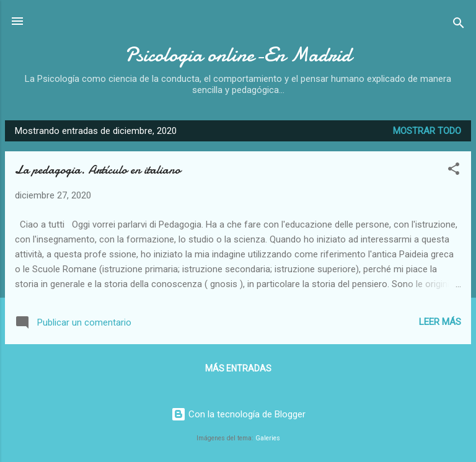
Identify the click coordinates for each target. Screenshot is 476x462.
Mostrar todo (427, 131)
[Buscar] (459, 25)
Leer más (440, 322)
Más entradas (238, 368)
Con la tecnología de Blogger (238, 414)
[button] (454, 171)
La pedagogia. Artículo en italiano (98, 170)
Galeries (268, 438)
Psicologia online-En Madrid (238, 55)
